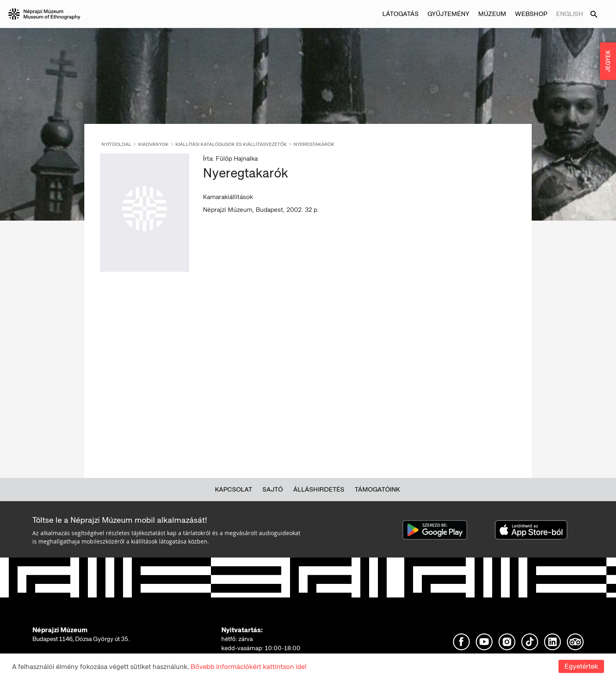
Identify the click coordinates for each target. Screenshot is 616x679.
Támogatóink (377, 489)
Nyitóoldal (116, 144)
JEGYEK (608, 61)
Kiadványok (153, 144)
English (570, 14)
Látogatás (400, 14)
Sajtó (273, 489)
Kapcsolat (233, 489)
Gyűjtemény (448, 14)
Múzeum (492, 14)
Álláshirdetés (319, 489)
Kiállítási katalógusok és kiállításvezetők (231, 144)
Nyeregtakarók (314, 144)
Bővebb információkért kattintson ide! (248, 667)
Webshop (531, 14)
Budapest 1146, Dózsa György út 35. (81, 639)
